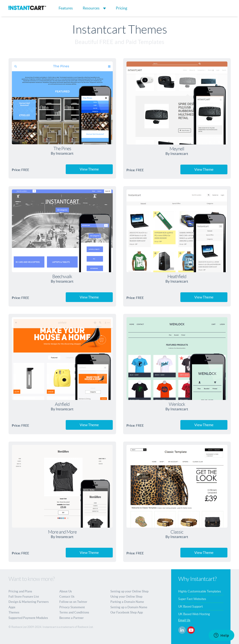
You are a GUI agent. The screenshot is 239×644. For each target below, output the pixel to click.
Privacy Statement (72, 607)
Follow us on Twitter (73, 602)
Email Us (184, 620)
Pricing (122, 8)
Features (66, 8)
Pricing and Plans (20, 591)
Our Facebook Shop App (127, 612)
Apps (12, 607)
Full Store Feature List (24, 597)
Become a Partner (72, 618)
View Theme (89, 169)
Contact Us (67, 597)
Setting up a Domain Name (129, 607)
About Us (66, 591)
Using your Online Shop (126, 597)
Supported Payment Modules (28, 618)
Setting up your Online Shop (129, 591)
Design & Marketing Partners (29, 602)
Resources (94, 8)
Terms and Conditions (74, 612)
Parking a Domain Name (127, 602)
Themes (14, 612)
